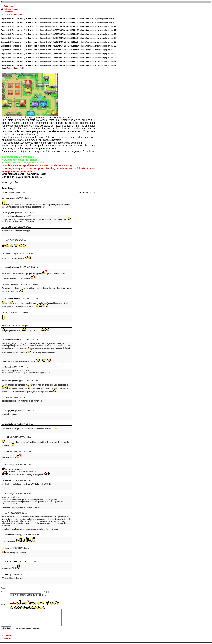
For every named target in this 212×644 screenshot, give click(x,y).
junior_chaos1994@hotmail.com (40, 392)
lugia (7, 548)
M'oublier (36, 630)
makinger (9, 198)
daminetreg (20, 192)
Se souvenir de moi (24, 630)
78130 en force (11, 561)
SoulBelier (9, 424)
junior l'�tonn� (12, 339)
